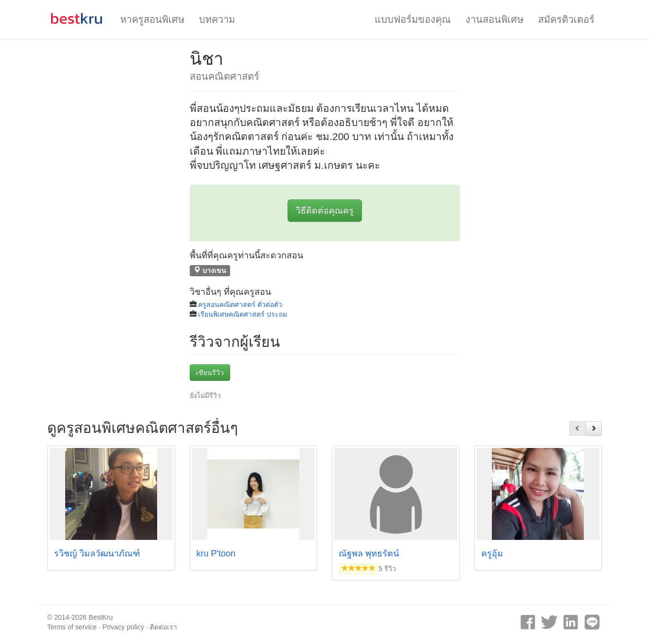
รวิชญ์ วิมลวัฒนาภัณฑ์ (97, 554)
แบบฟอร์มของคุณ (413, 19)
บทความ (217, 19)
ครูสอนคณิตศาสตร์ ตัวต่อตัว (240, 304)
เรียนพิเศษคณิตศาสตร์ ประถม (243, 314)
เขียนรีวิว (210, 373)
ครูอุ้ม (492, 554)
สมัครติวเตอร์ (566, 19)
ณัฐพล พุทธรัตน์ (369, 554)
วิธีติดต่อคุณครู (325, 211)
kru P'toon (216, 554)
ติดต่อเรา (163, 627)
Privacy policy (124, 627)
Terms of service (72, 627)
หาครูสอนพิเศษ (152, 19)
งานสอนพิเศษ (495, 19)
